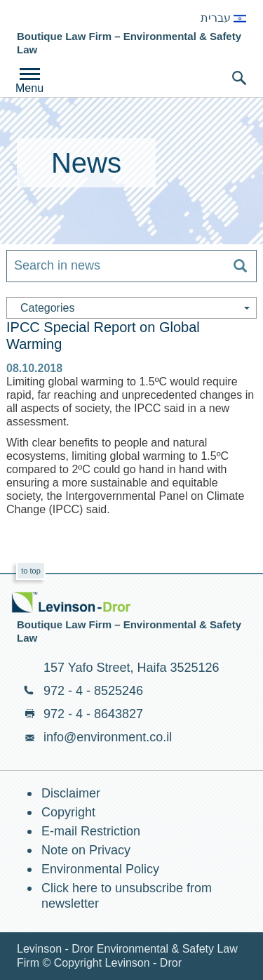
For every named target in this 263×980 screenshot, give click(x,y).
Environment (64, 17)
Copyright (68, 812)
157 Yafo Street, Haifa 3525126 (131, 668)
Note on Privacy (86, 850)
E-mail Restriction (91, 831)
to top (31, 571)
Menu (29, 88)
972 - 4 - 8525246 (93, 691)
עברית (223, 18)
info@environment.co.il (108, 737)
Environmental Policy (100, 869)
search (239, 78)
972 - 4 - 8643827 (93, 714)
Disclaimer (71, 793)
